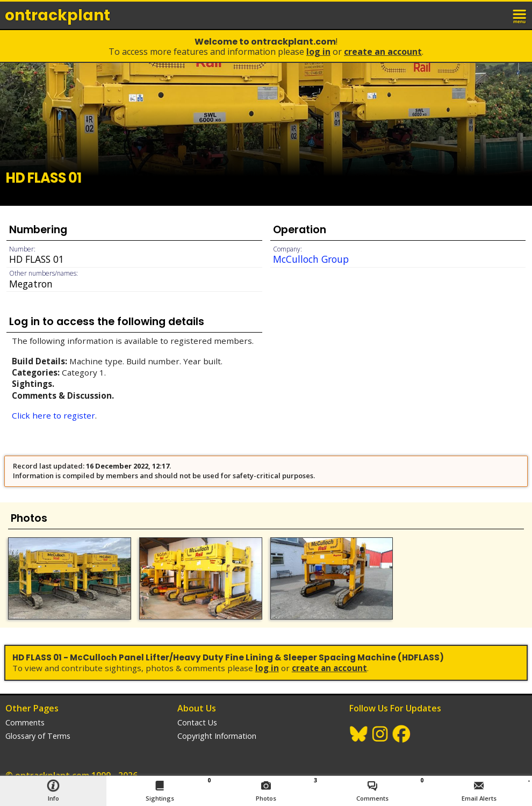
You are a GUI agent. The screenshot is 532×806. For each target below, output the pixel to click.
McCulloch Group (311, 259)
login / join (497, 15)
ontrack (57, 15)
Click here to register (53, 415)
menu (520, 15)
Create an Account (383, 52)
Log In (318, 52)
